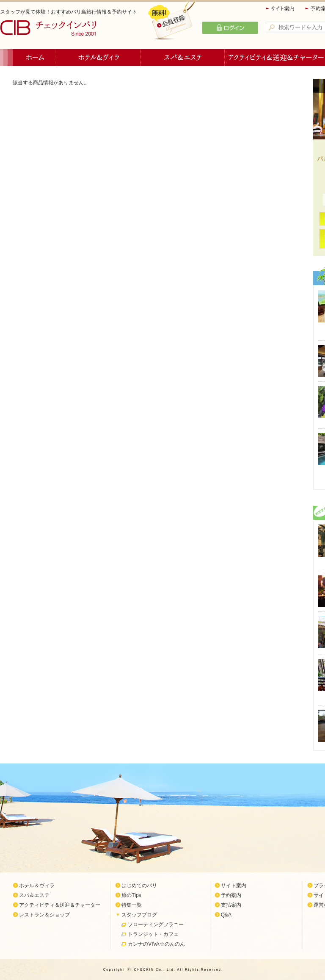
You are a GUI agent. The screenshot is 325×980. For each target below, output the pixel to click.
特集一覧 (132, 905)
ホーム (35, 58)
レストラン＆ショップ (44, 915)
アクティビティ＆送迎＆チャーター (60, 905)
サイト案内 (281, 9)
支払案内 (231, 905)
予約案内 (231, 895)
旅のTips (131, 895)
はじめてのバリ (139, 886)
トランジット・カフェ (153, 934)
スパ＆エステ (183, 58)
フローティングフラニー (156, 924)
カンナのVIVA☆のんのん (156, 944)
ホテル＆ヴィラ (99, 58)
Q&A (226, 915)
